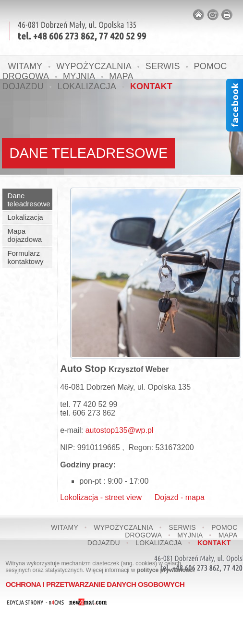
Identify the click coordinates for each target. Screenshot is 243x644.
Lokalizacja (87, 86)
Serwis (163, 66)
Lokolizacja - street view (101, 497)
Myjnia (190, 535)
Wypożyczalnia (123, 527)
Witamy (65, 527)
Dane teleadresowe (29, 200)
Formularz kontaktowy (25, 257)
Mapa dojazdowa (24, 235)
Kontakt (151, 86)
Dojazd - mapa (173, 497)
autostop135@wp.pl (120, 430)
